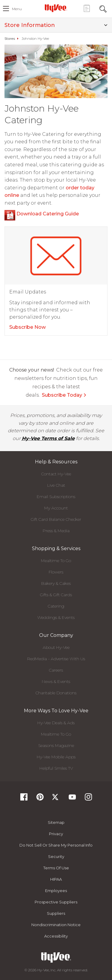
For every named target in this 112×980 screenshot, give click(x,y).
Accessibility (56, 936)
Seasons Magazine (56, 745)
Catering (56, 606)
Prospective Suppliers (56, 902)
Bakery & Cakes (56, 583)
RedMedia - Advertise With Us (56, 659)
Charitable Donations (56, 693)
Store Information (56, 25)
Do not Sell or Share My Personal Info (56, 845)
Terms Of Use (56, 868)
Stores (10, 39)
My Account (56, 508)
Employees (56, 891)
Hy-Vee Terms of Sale (48, 438)
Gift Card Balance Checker (56, 519)
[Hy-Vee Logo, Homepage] (56, 8)
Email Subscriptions (56, 497)
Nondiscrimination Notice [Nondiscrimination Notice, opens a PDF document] (56, 925)
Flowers (56, 572)
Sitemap (56, 822)
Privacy (56, 834)
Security (56, 856)
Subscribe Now (27, 327)
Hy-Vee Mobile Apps (56, 757)
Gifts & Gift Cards (56, 595)
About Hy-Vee (56, 647)
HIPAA (56, 879)
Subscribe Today (64, 395)
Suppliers (56, 913)
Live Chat (56, 485)
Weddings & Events (56, 617)
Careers (56, 670)
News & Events (56, 681)
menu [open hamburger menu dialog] (17, 9)
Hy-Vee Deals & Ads (56, 723)
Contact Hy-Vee (56, 474)
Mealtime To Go (56, 561)
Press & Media (56, 531)
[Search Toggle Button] (103, 8)
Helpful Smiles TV (56, 768)
